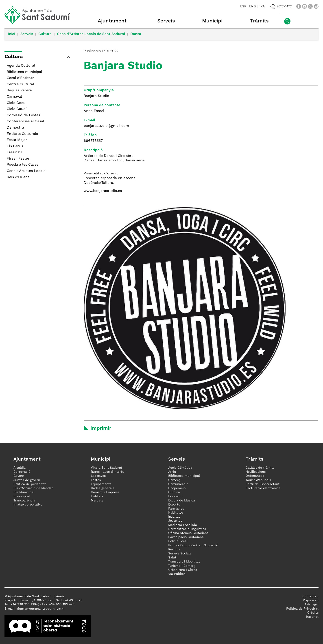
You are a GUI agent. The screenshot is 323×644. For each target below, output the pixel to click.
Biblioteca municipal (24, 72)
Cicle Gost (16, 103)
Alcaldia (20, 468)
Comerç (174, 480)
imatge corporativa (28, 505)
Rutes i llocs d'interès (108, 472)
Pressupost (22, 496)
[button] (38, 58)
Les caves (98, 476)
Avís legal (311, 604)
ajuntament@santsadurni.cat (39, 609)
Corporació (22, 472)
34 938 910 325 (24, 604)
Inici (11, 34)
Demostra (15, 128)
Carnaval (14, 97)
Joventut (175, 521)
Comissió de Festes (23, 115)
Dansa (136, 34)
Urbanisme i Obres (183, 570)
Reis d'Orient (18, 177)
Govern (19, 476)
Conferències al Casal (25, 121)
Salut (172, 558)
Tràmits (259, 21)
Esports (174, 505)
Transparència (24, 501)
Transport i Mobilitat (184, 562)
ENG (252, 7)
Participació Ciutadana (186, 537)
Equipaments (101, 484)
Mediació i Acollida (183, 525)
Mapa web (311, 600)
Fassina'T (15, 152)
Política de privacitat (30, 484)
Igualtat (174, 517)
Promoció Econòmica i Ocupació (193, 545)
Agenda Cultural (21, 66)
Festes (96, 480)
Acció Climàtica (180, 468)
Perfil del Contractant (263, 484)
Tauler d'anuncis (258, 480)
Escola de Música (182, 501)
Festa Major (17, 140)
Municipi (212, 21)
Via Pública (177, 574)
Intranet (312, 617)
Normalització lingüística (187, 529)
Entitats (97, 496)
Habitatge (176, 513)
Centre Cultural (20, 84)
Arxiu (172, 472)
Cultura (45, 34)
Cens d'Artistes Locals (26, 171)
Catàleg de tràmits (260, 468)
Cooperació (177, 488)
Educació (175, 496)
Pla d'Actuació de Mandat (33, 488)
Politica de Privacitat (302, 609)
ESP (243, 7)
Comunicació (178, 484)
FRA (262, 7)
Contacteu (310, 596)
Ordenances (255, 476)
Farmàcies (176, 509)
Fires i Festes (18, 159)
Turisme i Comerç (182, 566)
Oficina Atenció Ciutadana (188, 533)
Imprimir (101, 428)
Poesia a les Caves (23, 165)
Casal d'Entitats (20, 78)
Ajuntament (112, 21)
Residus (174, 549)
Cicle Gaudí (17, 109)
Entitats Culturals (22, 134)
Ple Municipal (24, 492)
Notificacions (256, 472)
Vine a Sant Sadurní (106, 468)
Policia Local (178, 541)
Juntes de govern (27, 480)
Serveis (166, 21)
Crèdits (313, 613)
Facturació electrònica (263, 488)
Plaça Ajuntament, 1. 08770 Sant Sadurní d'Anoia (42, 600)
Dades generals (103, 488)
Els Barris (15, 146)
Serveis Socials (180, 554)
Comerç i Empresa (105, 492)
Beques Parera (19, 90)
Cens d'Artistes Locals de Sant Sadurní (91, 34)
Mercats (97, 501)
